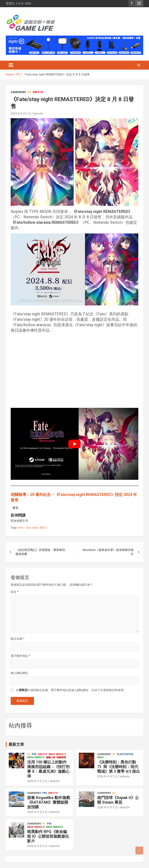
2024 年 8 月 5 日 (21, 114)
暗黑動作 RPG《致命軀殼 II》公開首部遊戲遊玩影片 (48, 836)
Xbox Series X (36, 757)
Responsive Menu (139, 3)
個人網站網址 (19, 673)
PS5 (34, 754)
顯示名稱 (18, 639)
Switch (38, 92)
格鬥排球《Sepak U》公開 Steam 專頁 (118, 800)
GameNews (18, 92)
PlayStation (125, 754)
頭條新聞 (61, 757)
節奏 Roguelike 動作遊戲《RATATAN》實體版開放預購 (49, 802)
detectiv (38, 114)
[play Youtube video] (74, 444)
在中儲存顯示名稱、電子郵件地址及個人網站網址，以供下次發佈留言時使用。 (71, 690)
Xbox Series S (57, 754)
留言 (15, 592)
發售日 (43, 528)
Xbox (100, 757)
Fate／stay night (28, 528)
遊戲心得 (50, 757)
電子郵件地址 (20, 656)
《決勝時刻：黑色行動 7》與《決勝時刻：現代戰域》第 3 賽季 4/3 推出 (119, 767)
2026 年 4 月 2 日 (37, 781)
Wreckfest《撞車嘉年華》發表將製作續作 (108, 552)
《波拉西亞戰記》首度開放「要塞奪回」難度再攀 (42, 552)
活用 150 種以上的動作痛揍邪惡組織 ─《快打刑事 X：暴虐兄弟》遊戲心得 (48, 769)
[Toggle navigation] (11, 65)
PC (29, 92)
